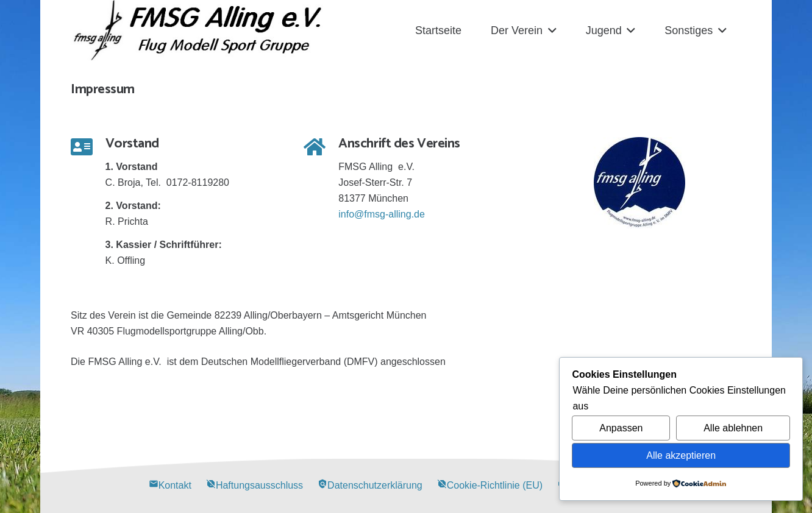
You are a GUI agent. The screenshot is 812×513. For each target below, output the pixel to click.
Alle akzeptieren (681, 455)
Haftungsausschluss (255, 485)
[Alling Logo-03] (198, 30)
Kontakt (170, 485)
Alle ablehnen (733, 428)
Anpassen (621, 428)
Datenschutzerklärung (370, 485)
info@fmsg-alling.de (382, 214)
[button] (550, 30)
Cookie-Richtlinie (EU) (490, 485)
